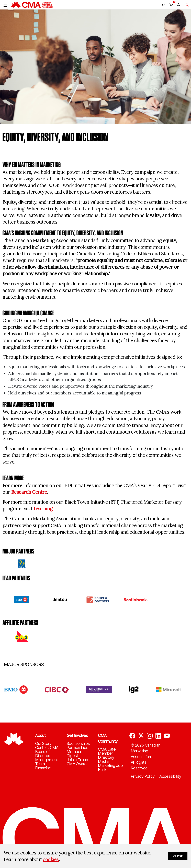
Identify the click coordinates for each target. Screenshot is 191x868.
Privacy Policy (143, 776)
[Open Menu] (5, 5)
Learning (44, 509)
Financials (43, 768)
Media (103, 761)
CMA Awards (77, 764)
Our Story (43, 744)
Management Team (47, 762)
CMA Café (107, 749)
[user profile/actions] (178, 5)
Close (178, 856)
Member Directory (106, 755)
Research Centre (29, 492)
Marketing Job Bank (110, 768)
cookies (51, 859)
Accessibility (170, 776)
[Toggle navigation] (186, 5)
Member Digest (74, 754)
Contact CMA (47, 748)
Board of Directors (43, 754)
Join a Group (77, 760)
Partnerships (77, 748)
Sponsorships (78, 744)
